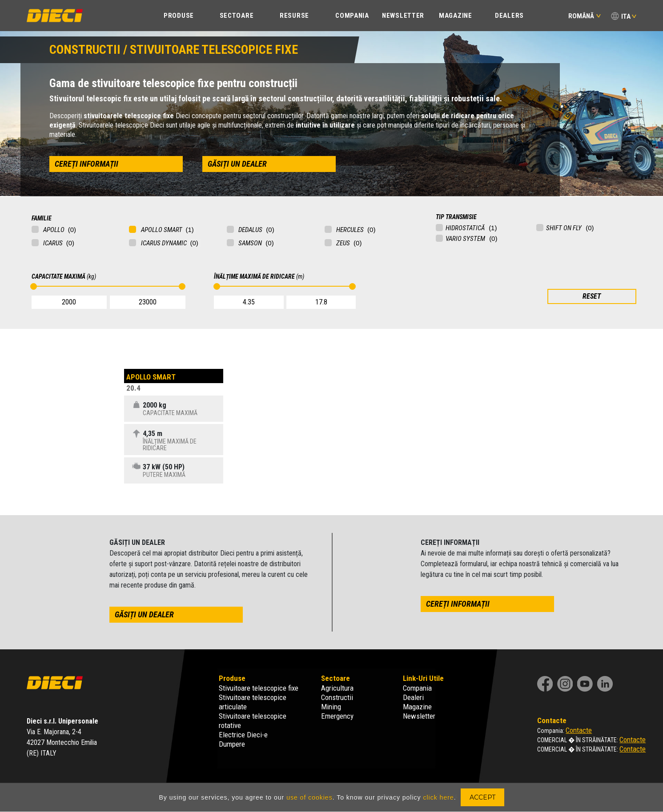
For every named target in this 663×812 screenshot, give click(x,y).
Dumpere (232, 744)
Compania (417, 688)
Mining (331, 707)
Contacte (579, 730)
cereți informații (86, 164)
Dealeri (413, 697)
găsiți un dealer (237, 164)
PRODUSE (179, 16)
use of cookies (309, 797)
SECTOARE (237, 16)
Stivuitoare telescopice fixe (259, 688)
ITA (626, 16)
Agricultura (337, 688)
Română (585, 16)
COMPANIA (352, 16)
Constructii (337, 697)
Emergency (337, 716)
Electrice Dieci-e (243, 735)
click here (438, 797)
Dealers (509, 16)
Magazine (456, 16)
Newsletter (403, 16)
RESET (592, 296)
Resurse (294, 16)
